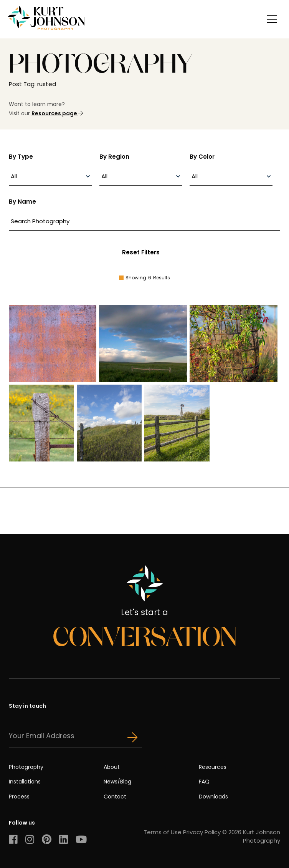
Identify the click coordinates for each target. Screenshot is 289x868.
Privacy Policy (202, 832)
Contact (115, 797)
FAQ (204, 782)
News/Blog (117, 782)
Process (19, 797)
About (112, 767)
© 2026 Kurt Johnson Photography (251, 836)
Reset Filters (141, 252)
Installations (25, 782)
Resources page (57, 113)
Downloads (213, 797)
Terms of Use (163, 832)
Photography (26, 767)
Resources (213, 767)
